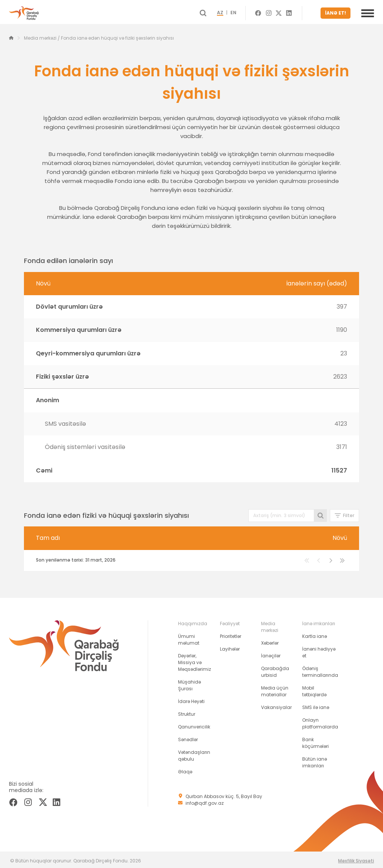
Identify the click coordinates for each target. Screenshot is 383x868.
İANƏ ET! (337, 12)
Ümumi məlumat (189, 637)
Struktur (187, 712)
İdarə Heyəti (191, 699)
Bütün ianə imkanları (315, 760)
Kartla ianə (315, 634)
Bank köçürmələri (315, 741)
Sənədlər (188, 737)
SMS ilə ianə (316, 705)
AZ (231, 12)
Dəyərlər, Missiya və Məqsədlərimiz (194, 660)
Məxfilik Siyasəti (356, 858)
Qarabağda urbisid (275, 670)
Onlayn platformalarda (320, 721)
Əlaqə (185, 769)
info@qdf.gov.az (205, 801)
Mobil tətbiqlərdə (314, 689)
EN (245, 12)
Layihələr (230, 647)
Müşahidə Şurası (189, 683)
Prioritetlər (231, 634)
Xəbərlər (270, 641)
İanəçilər (271, 653)
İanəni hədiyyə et (319, 650)
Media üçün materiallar (275, 689)
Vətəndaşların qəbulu (194, 753)
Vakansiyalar (276, 705)
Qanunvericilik (194, 725)
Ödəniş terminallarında (320, 670)
